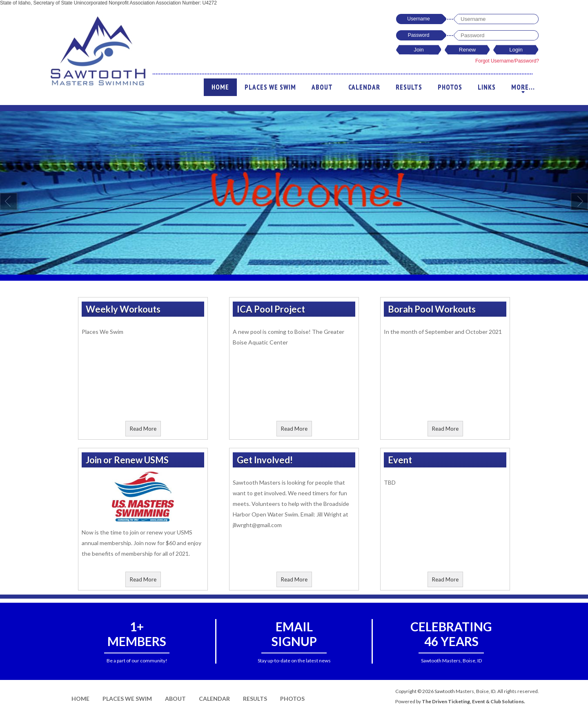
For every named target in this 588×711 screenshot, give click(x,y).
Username (418, 19)
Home (220, 87)
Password (419, 35)
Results (409, 87)
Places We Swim (270, 87)
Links (487, 87)
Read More (143, 429)
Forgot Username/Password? (507, 61)
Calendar (364, 87)
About (322, 87)
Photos (450, 87)
